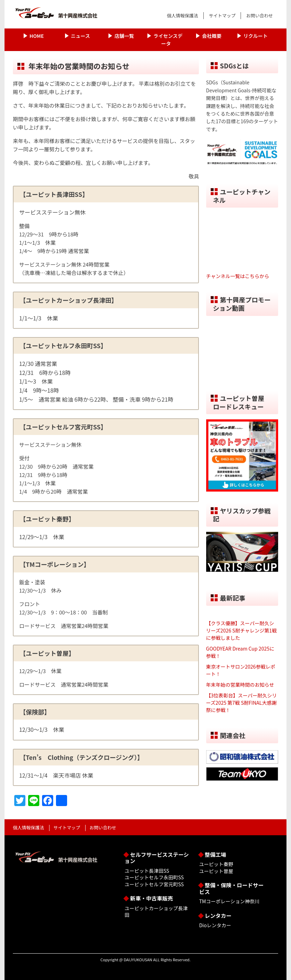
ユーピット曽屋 (216, 871)
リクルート (256, 36)
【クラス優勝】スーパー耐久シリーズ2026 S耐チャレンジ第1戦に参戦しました (242, 630)
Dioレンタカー (215, 925)
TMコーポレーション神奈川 (229, 901)
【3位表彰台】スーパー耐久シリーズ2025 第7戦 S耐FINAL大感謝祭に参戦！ (242, 703)
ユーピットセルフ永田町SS (154, 877)
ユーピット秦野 (216, 864)
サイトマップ (222, 15)
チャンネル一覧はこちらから (238, 276)
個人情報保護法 (183, 15)
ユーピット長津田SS (147, 871)
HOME (37, 36)
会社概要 (212, 36)
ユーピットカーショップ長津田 (156, 912)
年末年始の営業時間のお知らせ (240, 685)
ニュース (80, 36)
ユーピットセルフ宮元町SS (154, 884)
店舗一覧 (124, 36)
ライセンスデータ (168, 40)
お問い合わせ (260, 15)
